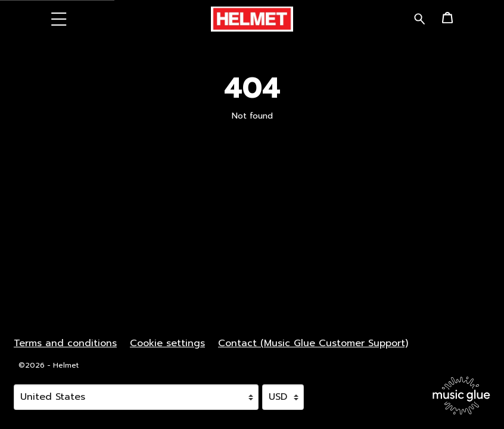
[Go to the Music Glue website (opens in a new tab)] (461, 396)
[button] (59, 19)
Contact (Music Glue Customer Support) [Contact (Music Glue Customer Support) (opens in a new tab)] (313, 343)
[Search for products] (420, 18)
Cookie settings (167, 343)
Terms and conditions (65, 343)
